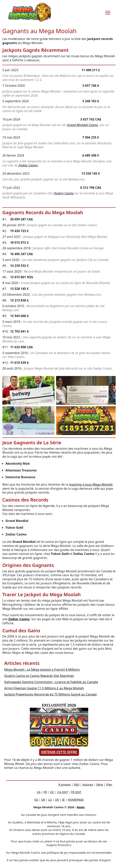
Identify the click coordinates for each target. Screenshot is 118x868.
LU (50, 800)
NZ (36, 800)
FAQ (77, 784)
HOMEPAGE (76, 800)
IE (63, 800)
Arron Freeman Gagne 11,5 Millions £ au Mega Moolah (44, 688)
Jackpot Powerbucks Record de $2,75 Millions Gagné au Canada (51, 694)
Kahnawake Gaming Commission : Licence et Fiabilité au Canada (51, 682)
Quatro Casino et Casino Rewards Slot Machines (39, 676)
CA (39, 792)
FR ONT (76, 792)
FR (45, 792)
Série (100, 784)
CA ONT (63, 792)
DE (43, 800)
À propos (65, 784)
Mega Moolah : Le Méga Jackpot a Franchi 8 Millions (42, 670)
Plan (109, 784)
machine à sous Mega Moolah (91, 484)
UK (57, 800)
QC (52, 792)
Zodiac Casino (28, 165)
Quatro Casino (64, 193)
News (81, 807)
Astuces (88, 784)
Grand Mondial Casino (82, 125)
